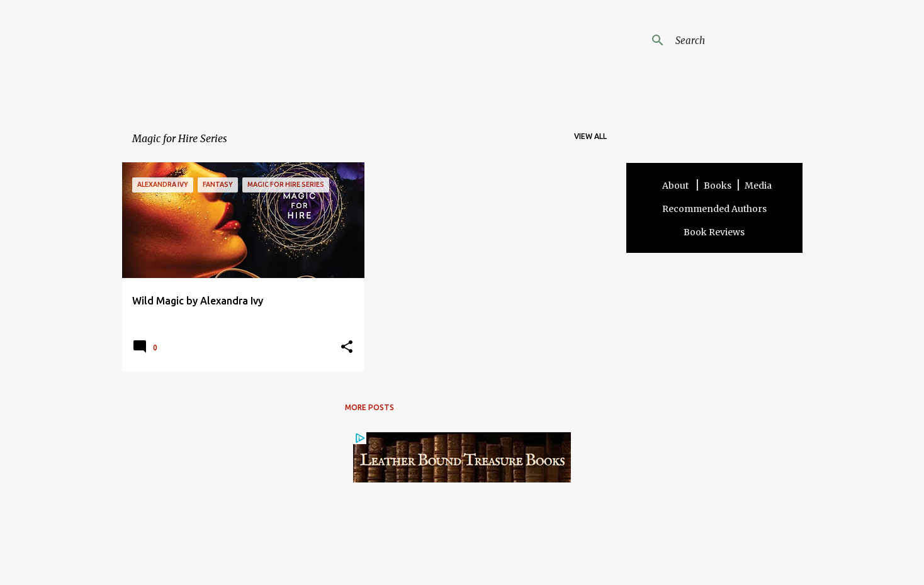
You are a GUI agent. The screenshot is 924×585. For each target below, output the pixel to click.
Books (718, 186)
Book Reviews (714, 232)
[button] (347, 348)
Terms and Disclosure (388, 547)
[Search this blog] (736, 40)
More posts (369, 407)
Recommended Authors (714, 209)
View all (590, 136)
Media (758, 186)
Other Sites (555, 547)
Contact (451, 547)
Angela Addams (256, 50)
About (676, 186)
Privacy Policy (500, 547)
